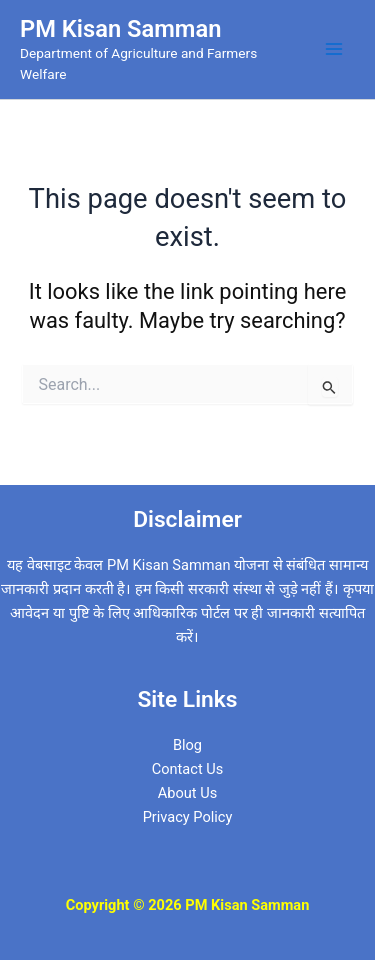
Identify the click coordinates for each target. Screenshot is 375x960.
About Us (187, 793)
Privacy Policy (188, 817)
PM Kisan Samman (120, 29)
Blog (187, 745)
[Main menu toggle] (334, 49)
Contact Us (188, 769)
